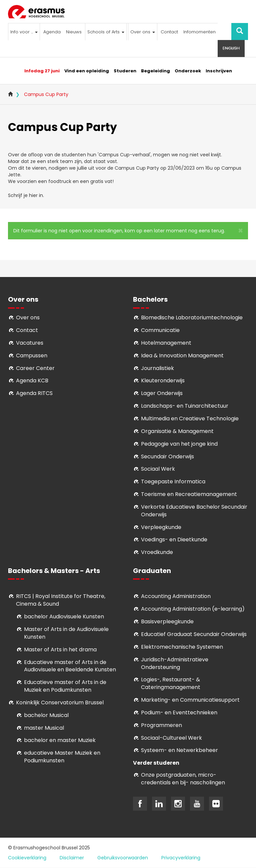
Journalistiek (157, 368)
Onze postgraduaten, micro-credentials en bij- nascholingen (183, 779)
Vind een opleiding (87, 71)
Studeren (125, 71)
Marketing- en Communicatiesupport (190, 700)
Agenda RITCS (34, 393)
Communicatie (160, 330)
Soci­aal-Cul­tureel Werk (171, 738)
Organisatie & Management (177, 431)
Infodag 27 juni (42, 71)
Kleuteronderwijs (163, 380)
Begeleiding (155, 71)
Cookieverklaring (27, 858)
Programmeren (161, 725)
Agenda (52, 32)
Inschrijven (219, 71)
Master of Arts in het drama (60, 649)
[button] (240, 231)
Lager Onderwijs (162, 393)
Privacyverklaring (181, 858)
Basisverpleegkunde (167, 621)
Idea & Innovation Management (182, 355)
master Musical (44, 728)
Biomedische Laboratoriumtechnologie (192, 317)
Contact (169, 32)
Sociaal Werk (158, 469)
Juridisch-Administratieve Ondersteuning (175, 663)
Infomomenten (199, 32)
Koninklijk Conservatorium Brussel (60, 702)
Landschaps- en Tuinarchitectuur (185, 406)
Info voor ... (24, 32)
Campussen (32, 355)
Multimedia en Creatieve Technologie (190, 418)
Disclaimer (72, 858)
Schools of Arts (106, 32)
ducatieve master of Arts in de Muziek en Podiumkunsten (65, 686)
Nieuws (74, 32)
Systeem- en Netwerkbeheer (179, 750)
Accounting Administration (176, 596)
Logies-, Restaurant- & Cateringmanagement (171, 683)
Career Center (35, 368)
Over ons (143, 32)
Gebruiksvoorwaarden (123, 858)
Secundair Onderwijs (167, 456)
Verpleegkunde (161, 527)
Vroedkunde (157, 552)
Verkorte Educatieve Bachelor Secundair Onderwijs (194, 511)
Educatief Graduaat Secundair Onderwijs (194, 634)
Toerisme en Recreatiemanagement (189, 494)
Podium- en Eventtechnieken (179, 712)
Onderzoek (188, 71)
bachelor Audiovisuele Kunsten (64, 616)
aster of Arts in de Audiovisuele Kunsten (66, 633)
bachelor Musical (46, 715)
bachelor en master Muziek (60, 740)
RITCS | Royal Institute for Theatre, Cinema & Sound (61, 600)
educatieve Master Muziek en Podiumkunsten (62, 757)
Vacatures (30, 343)
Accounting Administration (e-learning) (193, 609)
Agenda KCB (32, 380)
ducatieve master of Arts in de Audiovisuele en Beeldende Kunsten (70, 666)
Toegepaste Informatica (173, 481)
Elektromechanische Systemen (182, 647)
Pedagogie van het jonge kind (179, 444)
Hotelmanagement (166, 343)
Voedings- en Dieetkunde (174, 539)
